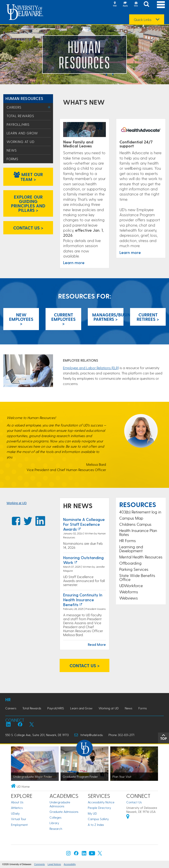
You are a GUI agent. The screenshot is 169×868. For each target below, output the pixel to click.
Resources (138, 504)
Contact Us (134, 802)
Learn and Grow (22, 133)
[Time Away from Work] (84, 130)
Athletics (17, 808)
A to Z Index (96, 825)
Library (54, 823)
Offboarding (130, 563)
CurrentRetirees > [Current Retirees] (148, 317)
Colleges (55, 817)
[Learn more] (141, 130)
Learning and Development (131, 549)
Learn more (130, 252)
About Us (17, 802)
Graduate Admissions (64, 812)
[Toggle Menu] (49, 107)
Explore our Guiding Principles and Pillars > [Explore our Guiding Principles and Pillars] (28, 203)
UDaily (15, 813)
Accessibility (70, 864)
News (12, 150)
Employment (19, 825)
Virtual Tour (19, 819)
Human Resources (24, 98)
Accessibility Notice (101, 802)
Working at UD (21, 142)
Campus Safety (98, 819)
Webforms (129, 592)
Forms (12, 159)
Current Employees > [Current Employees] (63, 319)
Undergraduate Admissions (60, 804)
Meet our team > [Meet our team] (28, 177)
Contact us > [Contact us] (28, 228)
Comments (39, 864)
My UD (92, 813)
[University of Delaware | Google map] (128, 817)
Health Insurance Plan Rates (138, 532)
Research (56, 829)
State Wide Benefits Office (137, 577)
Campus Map (131, 518)
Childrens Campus (135, 524)
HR (8, 700)
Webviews (129, 598)
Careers (14, 107)
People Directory (99, 808)
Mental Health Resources (141, 557)
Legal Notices (54, 864)
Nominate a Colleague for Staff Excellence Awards (84, 524)
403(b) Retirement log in (140, 512)
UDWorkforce (131, 585)
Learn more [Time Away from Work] (74, 262)
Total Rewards (20, 116)
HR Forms (128, 540)
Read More (97, 644)
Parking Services (134, 569)
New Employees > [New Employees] (21, 319)
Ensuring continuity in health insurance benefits (83, 599)
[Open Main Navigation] (161, 5)
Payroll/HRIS (18, 124)
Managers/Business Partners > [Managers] (108, 317)
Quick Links (143, 20)
